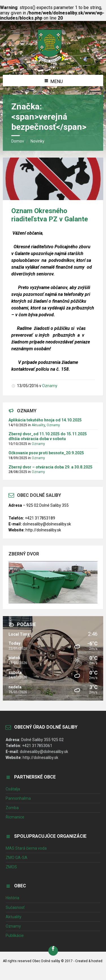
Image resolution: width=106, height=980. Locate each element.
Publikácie (15, 936)
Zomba (12, 808)
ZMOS (11, 867)
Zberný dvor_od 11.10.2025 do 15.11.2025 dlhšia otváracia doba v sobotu (48, 436)
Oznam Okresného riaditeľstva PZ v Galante (50, 215)
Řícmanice (15, 817)
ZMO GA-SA (17, 858)
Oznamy (50, 386)
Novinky (37, 141)
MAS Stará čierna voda (26, 848)
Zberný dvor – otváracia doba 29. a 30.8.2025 (50, 467)
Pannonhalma (18, 798)
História (12, 898)
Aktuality (38, 425)
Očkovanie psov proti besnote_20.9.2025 (46, 453)
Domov (18, 141)
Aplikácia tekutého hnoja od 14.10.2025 (45, 420)
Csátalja (13, 789)
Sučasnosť (15, 907)
